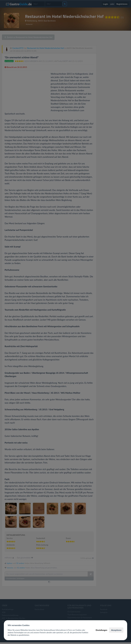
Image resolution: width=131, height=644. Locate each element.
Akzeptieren (116, 630)
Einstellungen (101, 630)
